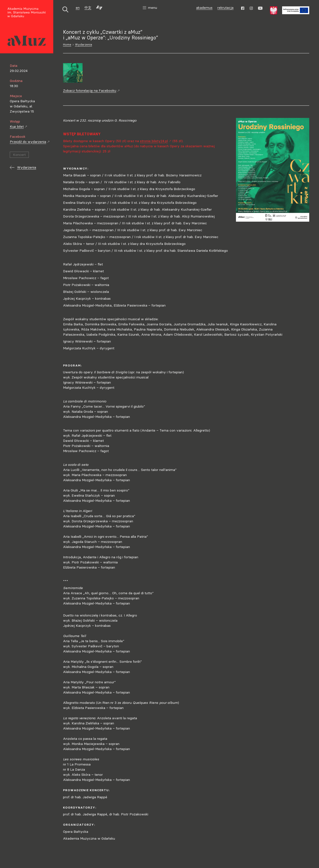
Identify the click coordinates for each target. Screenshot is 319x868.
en (78, 8)
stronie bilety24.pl (156, 141)
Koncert (19, 155)
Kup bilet (19, 126)
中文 (88, 8)
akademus (205, 8)
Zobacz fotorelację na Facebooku (91, 91)
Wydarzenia (84, 44)
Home (67, 44)
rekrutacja (225, 8)
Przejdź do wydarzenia (30, 142)
